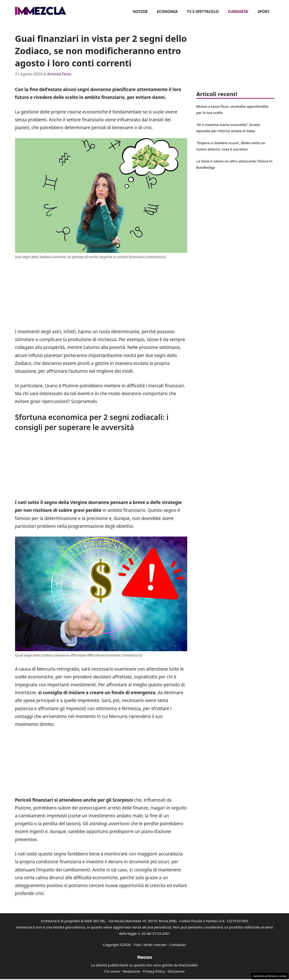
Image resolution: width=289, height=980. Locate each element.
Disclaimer (176, 971)
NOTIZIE (140, 12)
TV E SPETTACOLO (203, 12)
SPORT (263, 12)
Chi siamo (112, 971)
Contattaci (178, 945)
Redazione (132, 971)
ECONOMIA (167, 12)
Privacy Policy (154, 971)
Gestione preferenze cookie (270, 976)
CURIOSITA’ (238, 12)
